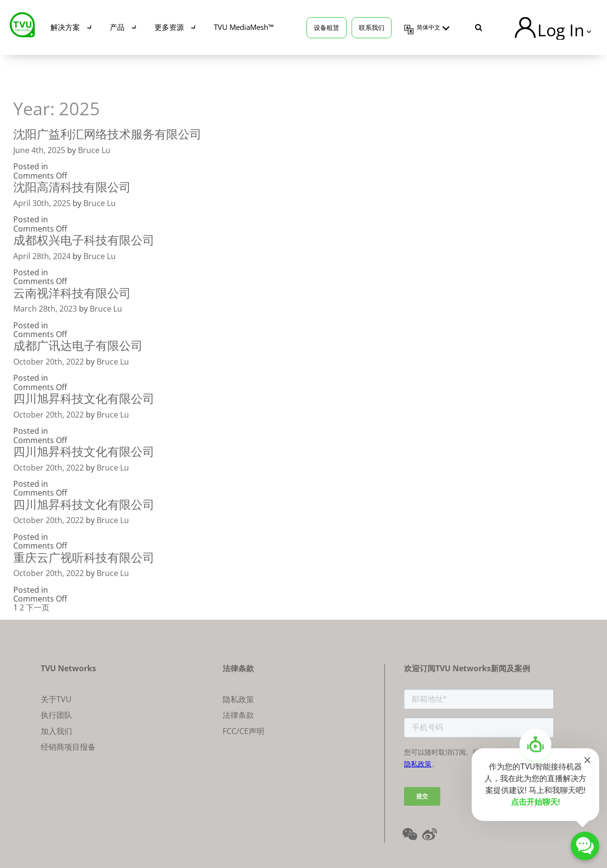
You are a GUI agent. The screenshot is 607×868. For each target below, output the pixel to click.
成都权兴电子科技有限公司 (84, 240)
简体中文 (429, 27)
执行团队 (56, 715)
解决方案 (65, 27)
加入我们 (56, 731)
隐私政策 (238, 699)
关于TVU (56, 699)
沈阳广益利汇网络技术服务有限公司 (107, 134)
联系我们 (372, 27)
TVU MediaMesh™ (244, 27)
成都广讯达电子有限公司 (78, 345)
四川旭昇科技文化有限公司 (84, 398)
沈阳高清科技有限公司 (72, 187)
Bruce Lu (94, 150)
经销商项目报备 (68, 747)
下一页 (38, 607)
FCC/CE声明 (243, 731)
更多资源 (169, 27)
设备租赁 (327, 27)
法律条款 (238, 715)
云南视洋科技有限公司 (72, 293)
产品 (117, 27)
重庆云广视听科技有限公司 (84, 557)
